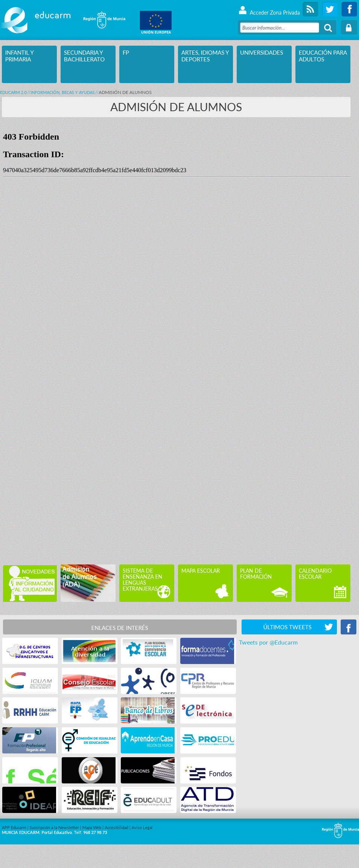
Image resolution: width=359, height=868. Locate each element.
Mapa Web (92, 827)
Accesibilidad (116, 827)
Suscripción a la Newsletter (54, 827)
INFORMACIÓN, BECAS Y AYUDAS (63, 92)
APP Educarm (14, 827)
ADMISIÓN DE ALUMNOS (125, 92)
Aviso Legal (142, 827)
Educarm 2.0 (13, 92)
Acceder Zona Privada (269, 9)
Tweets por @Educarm (268, 642)
